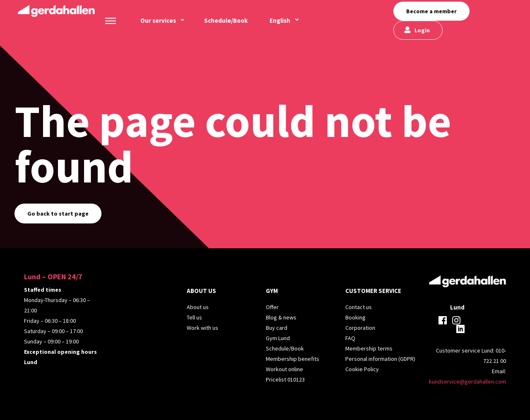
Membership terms (369, 348)
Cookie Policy (362, 369)
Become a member (431, 11)
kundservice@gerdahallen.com (467, 382)
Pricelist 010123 (285, 379)
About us (198, 307)
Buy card (277, 328)
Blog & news (281, 317)
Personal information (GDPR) (380, 359)
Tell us (194, 317)
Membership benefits (293, 359)
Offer (272, 307)
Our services (158, 20)
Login (422, 30)
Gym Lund (278, 338)
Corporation (360, 328)
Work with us (202, 328)
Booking (355, 317)
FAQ (350, 338)
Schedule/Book (226, 20)
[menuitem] (280, 21)
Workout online (284, 369)
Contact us (359, 307)
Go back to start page (58, 214)
